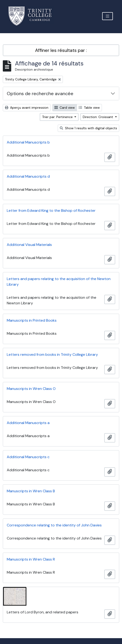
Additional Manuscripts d (28, 176)
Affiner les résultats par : (61, 50)
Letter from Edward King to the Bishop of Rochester (51, 210)
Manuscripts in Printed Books (32, 320)
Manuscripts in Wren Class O (31, 389)
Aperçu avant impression (27, 108)
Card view (65, 108)
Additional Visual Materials (29, 245)
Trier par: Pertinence (58, 117)
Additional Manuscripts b (28, 142)
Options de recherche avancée (40, 94)
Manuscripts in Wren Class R (31, 559)
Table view (89, 108)
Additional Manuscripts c (28, 457)
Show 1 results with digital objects (88, 128)
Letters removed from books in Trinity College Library (52, 354)
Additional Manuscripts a (28, 423)
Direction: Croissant (98, 117)
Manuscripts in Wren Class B (31, 491)
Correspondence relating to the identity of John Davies (54, 525)
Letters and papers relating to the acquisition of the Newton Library (59, 282)
